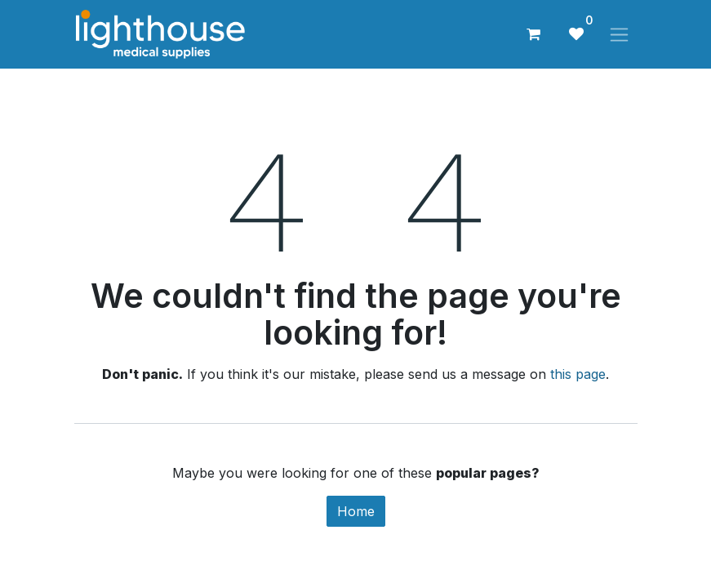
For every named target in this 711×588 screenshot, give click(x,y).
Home (356, 511)
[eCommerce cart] (534, 34)
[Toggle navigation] (619, 35)
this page (578, 374)
